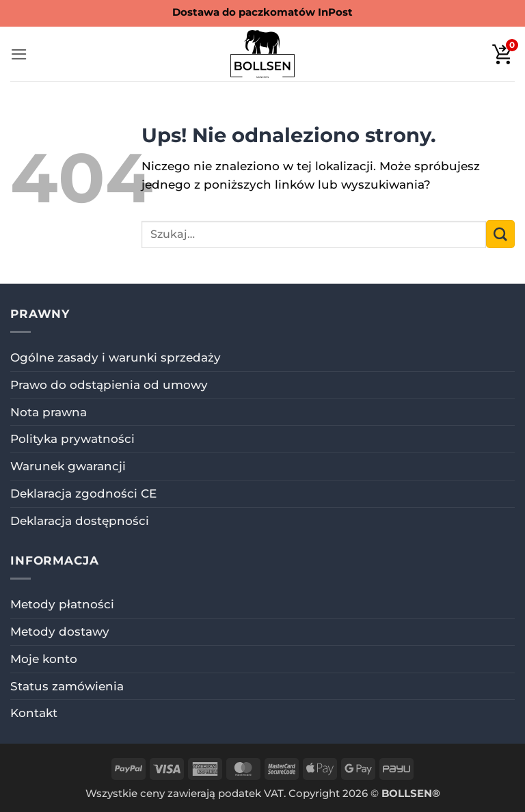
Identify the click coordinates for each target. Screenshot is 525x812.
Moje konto (44, 659)
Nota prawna (49, 412)
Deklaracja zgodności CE (83, 493)
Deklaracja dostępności (80, 521)
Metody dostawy (60, 632)
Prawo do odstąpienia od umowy (109, 385)
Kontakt (34, 713)
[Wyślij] (500, 234)
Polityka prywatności (72, 439)
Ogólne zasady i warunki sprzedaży (116, 357)
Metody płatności (62, 604)
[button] (19, 54)
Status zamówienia (67, 686)
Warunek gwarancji (68, 466)
